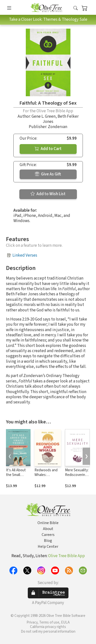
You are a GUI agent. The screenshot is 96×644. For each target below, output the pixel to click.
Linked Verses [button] (25, 255)
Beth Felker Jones (61, 119)
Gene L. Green (44, 116)
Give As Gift (48, 174)
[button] (76, 8)
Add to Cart (48, 149)
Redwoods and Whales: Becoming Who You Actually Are (47, 477)
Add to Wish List (48, 194)
